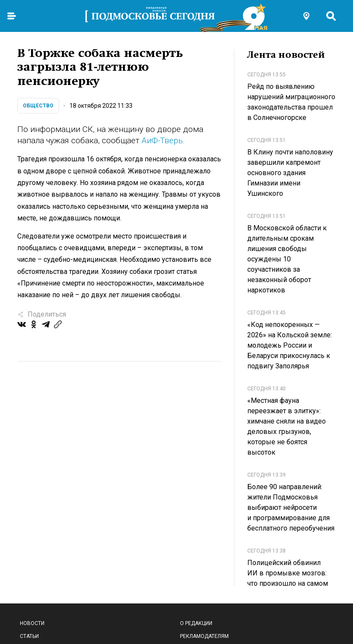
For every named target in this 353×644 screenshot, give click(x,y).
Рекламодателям (204, 636)
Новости (32, 623)
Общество (38, 106)
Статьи (29, 636)
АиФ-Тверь (162, 140)
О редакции (196, 623)
